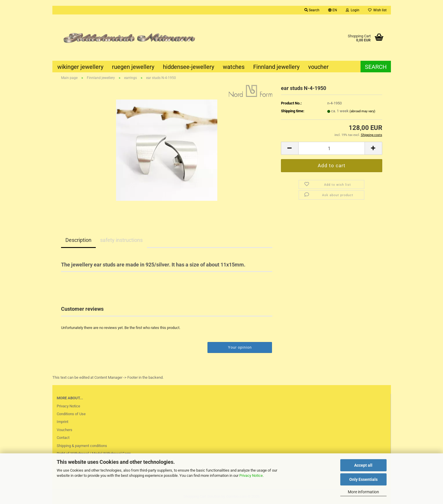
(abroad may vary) (362, 111)
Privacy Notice (251, 476)
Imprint (63, 422)
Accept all (363, 465)
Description (78, 240)
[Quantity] (332, 148)
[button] (333, 10)
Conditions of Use (71, 414)
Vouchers (65, 430)
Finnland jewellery (276, 67)
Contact (63, 438)
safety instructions (121, 240)
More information (363, 492)
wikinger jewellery (80, 67)
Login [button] (353, 10)
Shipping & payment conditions (82, 446)
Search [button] (312, 10)
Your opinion (240, 347)
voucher (318, 67)
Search (376, 67)
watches (234, 67)
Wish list (377, 10)
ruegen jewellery (133, 67)
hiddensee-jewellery (189, 67)
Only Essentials (363, 479)
